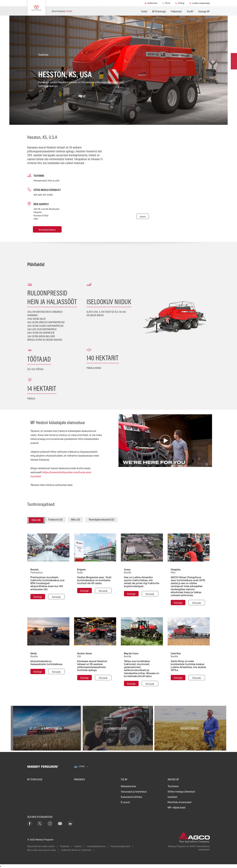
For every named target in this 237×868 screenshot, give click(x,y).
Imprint (78, 846)
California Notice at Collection (76, 850)
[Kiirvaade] (56, 597)
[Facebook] (30, 823)
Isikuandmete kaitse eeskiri (41, 846)
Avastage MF (204, 11)
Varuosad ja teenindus (134, 792)
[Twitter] (40, 823)
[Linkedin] (70, 823)
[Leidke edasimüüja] (200, 3)
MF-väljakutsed (177, 807)
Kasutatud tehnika (131, 797)
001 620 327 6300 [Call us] (43, 195)
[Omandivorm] (119, 728)
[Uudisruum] (151, 3)
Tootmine (173, 786)
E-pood (125, 802)
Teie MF (190, 11)
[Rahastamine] (190, 728)
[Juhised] (143, 216)
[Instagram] (50, 823)
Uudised (172, 797)
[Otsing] (180, 3)
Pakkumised (176, 11)
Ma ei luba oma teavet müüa (42, 850)
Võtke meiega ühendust (181, 792)
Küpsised (65, 846)
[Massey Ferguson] (36, 8)
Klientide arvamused (179, 802)
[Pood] (166, 3)
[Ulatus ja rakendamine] (47, 728)
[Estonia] (81, 767)
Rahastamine (128, 786)
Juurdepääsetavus (96, 846)
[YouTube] (60, 823)
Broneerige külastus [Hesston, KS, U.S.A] (47, 230)
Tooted (144, 11)
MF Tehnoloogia (159, 11)
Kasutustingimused (120, 846)
